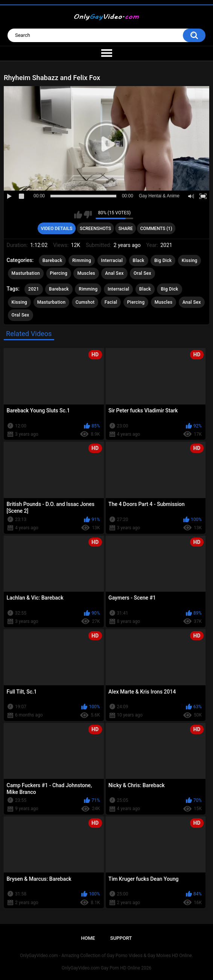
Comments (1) (156, 229)
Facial (111, 302)
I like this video (78, 215)
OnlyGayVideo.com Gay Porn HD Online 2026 (106, 968)
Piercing (59, 273)
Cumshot (85, 302)
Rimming (82, 261)
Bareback (52, 261)
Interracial (112, 261)
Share (126, 229)
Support (121, 938)
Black (139, 261)
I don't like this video (88, 215)
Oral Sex (142, 273)
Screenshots (95, 229)
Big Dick (163, 261)
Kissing (190, 261)
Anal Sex (114, 273)
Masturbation (26, 273)
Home (88, 938)
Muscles (86, 273)
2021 (33, 289)
